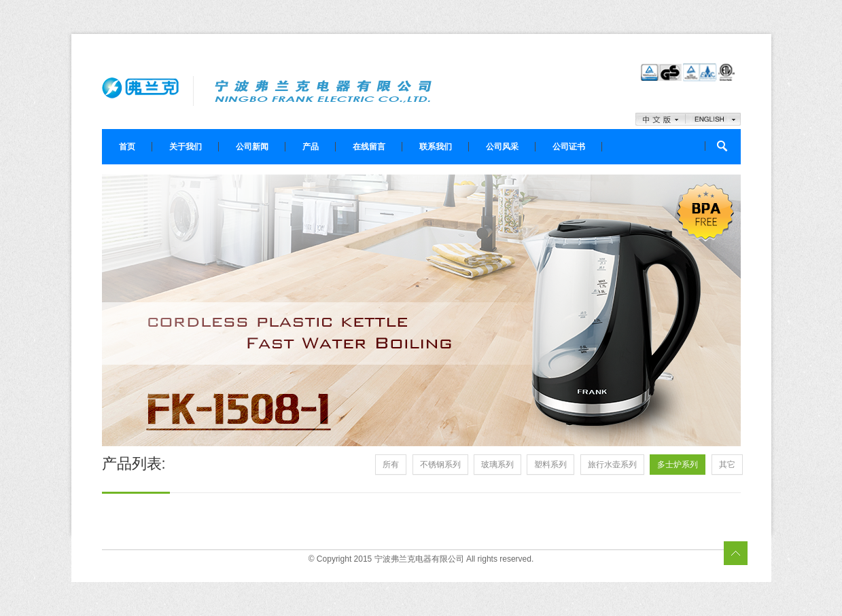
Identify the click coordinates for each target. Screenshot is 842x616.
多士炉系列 (678, 465)
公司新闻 (252, 147)
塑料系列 (550, 465)
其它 (727, 465)
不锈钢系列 (440, 465)
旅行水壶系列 (612, 465)
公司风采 (502, 147)
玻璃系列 (497, 465)
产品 (311, 147)
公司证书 (569, 147)
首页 (127, 147)
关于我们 (186, 147)
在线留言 (369, 147)
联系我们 (436, 147)
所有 (391, 465)
